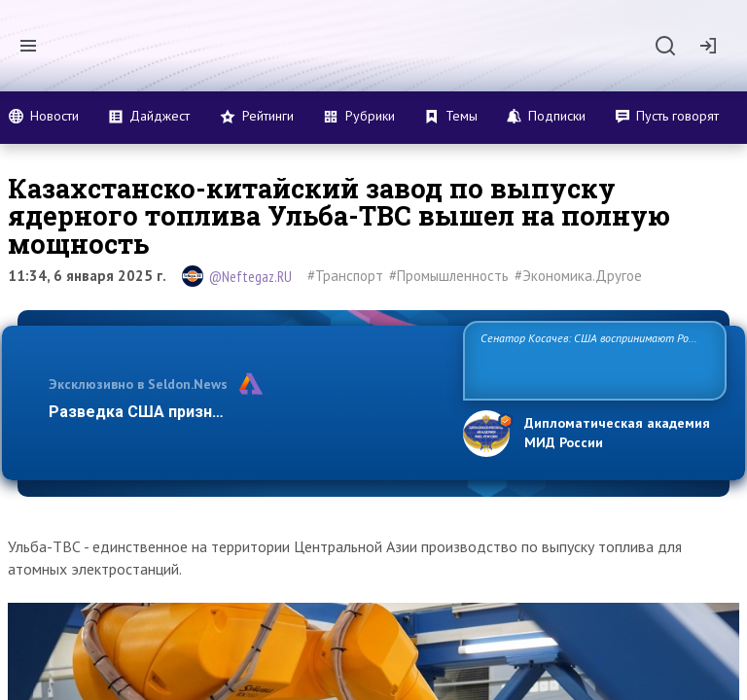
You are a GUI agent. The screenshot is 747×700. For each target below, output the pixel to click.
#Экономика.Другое (578, 276)
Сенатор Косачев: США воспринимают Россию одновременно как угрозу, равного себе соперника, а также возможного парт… (592, 359)
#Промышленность (449, 276)
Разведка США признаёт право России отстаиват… (245, 412)
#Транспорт (345, 276)
